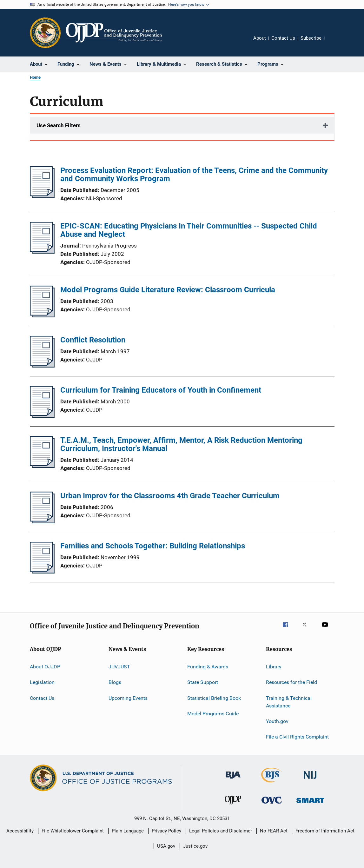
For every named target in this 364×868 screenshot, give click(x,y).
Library (274, 667)
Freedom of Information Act (325, 831)
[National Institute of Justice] (310, 780)
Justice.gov (195, 846)
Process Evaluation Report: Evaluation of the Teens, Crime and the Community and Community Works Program (194, 175)
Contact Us (283, 38)
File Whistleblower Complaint (73, 831)
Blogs (115, 682)
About (260, 38)
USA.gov (166, 846)
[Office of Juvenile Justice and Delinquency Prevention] (233, 805)
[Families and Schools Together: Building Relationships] (42, 572)
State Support (203, 682)
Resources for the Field (291, 682)
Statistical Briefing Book (214, 698)
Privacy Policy (166, 831)
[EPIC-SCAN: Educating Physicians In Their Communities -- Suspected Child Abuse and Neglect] (42, 252)
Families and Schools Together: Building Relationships (153, 546)
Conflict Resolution (93, 340)
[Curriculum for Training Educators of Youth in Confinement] (42, 416)
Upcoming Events (128, 698)
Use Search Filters (59, 125)
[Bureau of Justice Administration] (233, 780)
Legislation (42, 682)
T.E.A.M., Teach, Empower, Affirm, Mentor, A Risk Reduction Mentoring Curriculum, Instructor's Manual (181, 444)
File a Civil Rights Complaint (297, 737)
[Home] (114, 33)
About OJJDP (45, 667)
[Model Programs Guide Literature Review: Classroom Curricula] (42, 315)
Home (35, 77)
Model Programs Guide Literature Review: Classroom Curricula (168, 290)
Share (334, 43)
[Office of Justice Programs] (45, 33)
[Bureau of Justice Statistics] (271, 784)
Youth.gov (277, 721)
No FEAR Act (274, 831)
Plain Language (128, 831)
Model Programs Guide (213, 714)
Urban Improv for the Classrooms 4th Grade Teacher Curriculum (170, 496)
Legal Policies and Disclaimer (221, 831)
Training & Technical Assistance (289, 702)
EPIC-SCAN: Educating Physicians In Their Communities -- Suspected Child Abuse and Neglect (189, 230)
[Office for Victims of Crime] (272, 805)
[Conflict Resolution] (42, 366)
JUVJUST (119, 667)
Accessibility (20, 831)
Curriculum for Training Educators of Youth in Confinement (161, 390)
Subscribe (311, 38)
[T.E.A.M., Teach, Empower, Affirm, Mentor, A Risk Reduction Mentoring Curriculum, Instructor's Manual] (42, 466)
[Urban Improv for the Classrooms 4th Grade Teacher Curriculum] (42, 521)
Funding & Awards (208, 667)
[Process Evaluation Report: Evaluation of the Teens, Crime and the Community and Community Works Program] (42, 196)
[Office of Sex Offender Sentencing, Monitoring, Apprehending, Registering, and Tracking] (310, 804)
